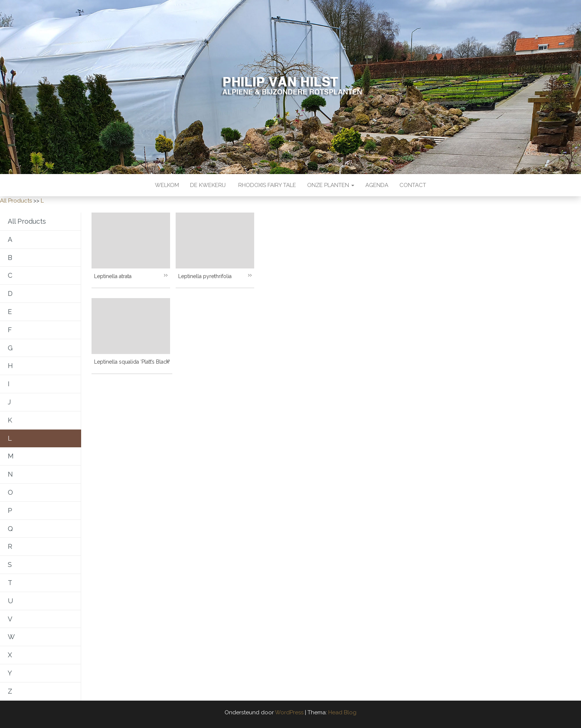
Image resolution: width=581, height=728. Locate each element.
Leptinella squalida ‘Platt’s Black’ (132, 362)
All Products (16, 201)
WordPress (289, 712)
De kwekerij (208, 185)
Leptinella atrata (113, 276)
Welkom (167, 185)
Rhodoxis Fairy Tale (266, 185)
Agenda (377, 185)
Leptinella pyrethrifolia (205, 276)
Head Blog (342, 712)
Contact (413, 185)
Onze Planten (331, 185)
